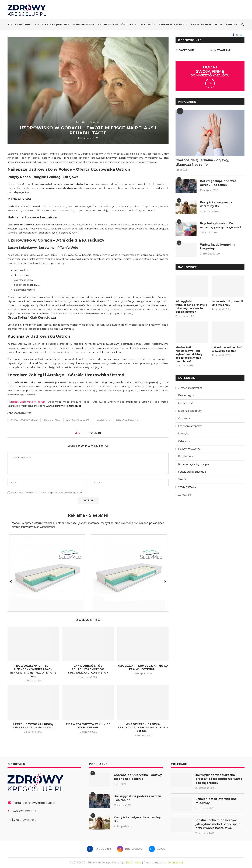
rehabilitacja (52, 420)
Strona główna (19, 24)
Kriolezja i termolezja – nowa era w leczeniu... (143, 668)
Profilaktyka (108, 24)
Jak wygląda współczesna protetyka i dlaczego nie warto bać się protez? (191, 307)
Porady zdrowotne (189, 449)
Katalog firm (201, 24)
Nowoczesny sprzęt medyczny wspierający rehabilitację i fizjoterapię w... (33, 671)
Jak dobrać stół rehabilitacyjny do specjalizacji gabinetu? (88, 669)
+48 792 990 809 (24, 811)
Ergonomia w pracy (173, 24)
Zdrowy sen (185, 495)
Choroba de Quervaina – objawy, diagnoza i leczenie (202, 162)
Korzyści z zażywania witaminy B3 (216, 204)
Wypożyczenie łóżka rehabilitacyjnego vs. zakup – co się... (143, 728)
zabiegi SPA (103, 420)
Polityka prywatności (22, 820)
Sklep (219, 24)
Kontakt (233, 24)
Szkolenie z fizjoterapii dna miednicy (227, 303)
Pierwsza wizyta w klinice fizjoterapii (88, 726)
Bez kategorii (186, 395)
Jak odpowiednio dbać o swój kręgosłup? (227, 349)
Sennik (182, 479)
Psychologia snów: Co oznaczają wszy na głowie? (221, 225)
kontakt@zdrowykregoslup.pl (34, 803)
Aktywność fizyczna (190, 388)
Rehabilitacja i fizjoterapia (88, 122)
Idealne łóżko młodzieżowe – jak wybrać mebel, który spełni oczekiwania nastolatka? (189, 354)
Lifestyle (183, 434)
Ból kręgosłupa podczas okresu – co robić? (218, 183)
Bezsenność (186, 403)
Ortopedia (148, 24)
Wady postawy (84, 24)
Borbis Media (133, 863)
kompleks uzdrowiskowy (24, 420)
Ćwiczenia (129, 24)
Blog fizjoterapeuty (190, 411)
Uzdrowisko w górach (78, 420)
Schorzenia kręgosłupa (52, 24)
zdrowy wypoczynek (127, 420)
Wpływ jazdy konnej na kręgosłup (218, 247)
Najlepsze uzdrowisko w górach (26, 402)
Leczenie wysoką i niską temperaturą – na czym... (33, 726)
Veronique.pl (175, 863)
